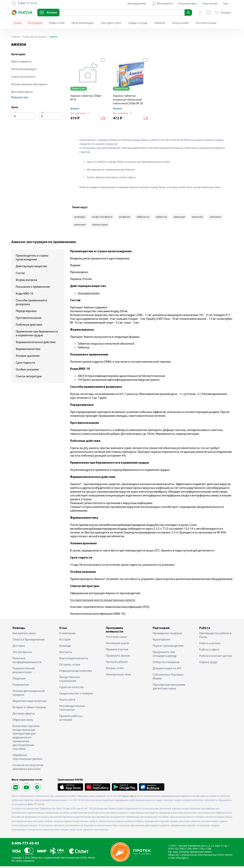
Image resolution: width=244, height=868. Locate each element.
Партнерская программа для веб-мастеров (169, 688)
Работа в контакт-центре (216, 658)
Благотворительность (74, 660)
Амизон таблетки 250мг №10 (86, 98)
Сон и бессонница (206, 23)
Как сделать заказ (24, 635)
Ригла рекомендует (83, 23)
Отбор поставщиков (166, 664)
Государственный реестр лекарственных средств (102, 602)
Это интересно (22, 654)
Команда (65, 648)
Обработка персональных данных (27, 759)
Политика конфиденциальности (27, 662)
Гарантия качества (72, 689)
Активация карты (117, 645)
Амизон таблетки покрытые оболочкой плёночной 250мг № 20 (128, 100)
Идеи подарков (21, 62)
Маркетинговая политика (30, 703)
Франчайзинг (162, 641)
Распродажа (35, 23)
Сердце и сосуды (138, 23)
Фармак (75, 109)
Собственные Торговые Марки (168, 678)
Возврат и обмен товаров (29, 709)
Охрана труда (208, 664)
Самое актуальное (23, 77)
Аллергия (160, 23)
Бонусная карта (188, 4)
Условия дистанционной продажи (29, 695)
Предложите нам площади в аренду (165, 656)
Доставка (19, 648)
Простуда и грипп (111, 23)
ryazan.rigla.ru (129, 798)
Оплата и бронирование (29, 641)
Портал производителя (168, 648)
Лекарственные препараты (29, 84)
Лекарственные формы (36, 37)
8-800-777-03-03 (25, 845)
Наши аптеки (210, 4)
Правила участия (117, 651)
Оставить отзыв (70, 666)
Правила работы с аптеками (71, 720)
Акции (18, 23)
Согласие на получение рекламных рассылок (28, 769)
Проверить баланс (118, 658)
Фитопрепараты (22, 92)
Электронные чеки (118, 677)
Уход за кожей (180, 23)
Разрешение (21, 687)
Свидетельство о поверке (76, 695)
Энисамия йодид (89, 295)
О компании (67, 635)
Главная (16, 37)
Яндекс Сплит (57, 23)
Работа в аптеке (210, 645)
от (16, 112)
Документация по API (167, 670)
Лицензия (19, 680)
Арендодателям (137, 4)
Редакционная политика (76, 673)
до (43, 112)
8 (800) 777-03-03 (35, 806)
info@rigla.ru (182, 860)
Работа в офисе (209, 651)
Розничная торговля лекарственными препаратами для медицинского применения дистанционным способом (26, 739)
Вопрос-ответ (115, 670)
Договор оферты (24, 715)
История (65, 641)
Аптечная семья (116, 639)
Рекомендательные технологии (72, 710)
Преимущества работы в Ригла (215, 637)
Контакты (66, 654)
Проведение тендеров (167, 635)
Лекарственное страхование (70, 681)
